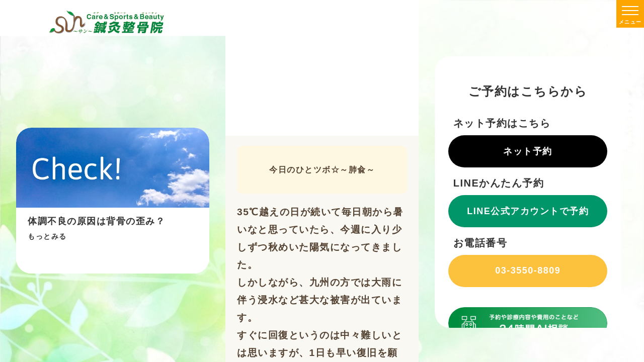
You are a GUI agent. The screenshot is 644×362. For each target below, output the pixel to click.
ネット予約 (528, 151)
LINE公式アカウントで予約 (528, 211)
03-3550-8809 (528, 270)
